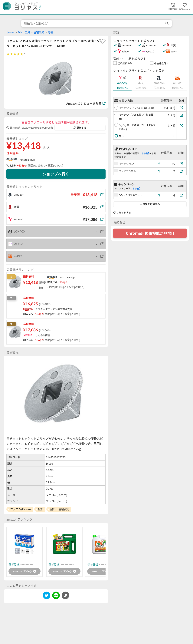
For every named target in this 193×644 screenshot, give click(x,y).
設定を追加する (150, 204)
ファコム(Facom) (21, 509)
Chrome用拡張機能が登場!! (150, 233)
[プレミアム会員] (181, 171)
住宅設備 (39, 32)
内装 (50, 32)
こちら (144, 153)
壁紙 (41, 509)
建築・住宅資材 (60, 509)
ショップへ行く (56, 174)
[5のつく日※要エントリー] (181, 195)
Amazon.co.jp (27, 160)
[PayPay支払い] (181, 164)
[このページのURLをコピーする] (65, 596)
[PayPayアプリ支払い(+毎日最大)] (181, 108)
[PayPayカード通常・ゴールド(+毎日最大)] (181, 125)
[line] (56, 596)
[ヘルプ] (159, 164)
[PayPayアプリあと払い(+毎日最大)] (181, 115)
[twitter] (47, 596)
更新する (80, 128)
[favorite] (103, 41)
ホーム (10, 32)
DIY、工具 (24, 32)
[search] (167, 23)
